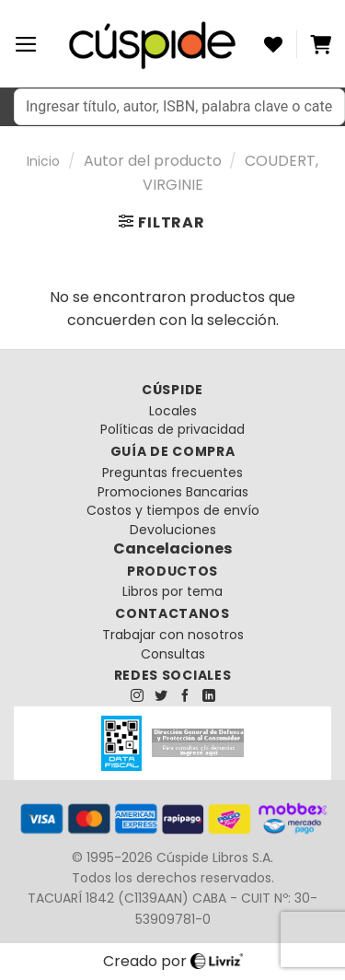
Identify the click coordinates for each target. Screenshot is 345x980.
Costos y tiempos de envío (173, 510)
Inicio (43, 161)
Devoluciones (173, 530)
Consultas (173, 654)
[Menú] (26, 44)
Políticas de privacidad (172, 429)
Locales (173, 411)
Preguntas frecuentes (172, 472)
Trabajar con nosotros (173, 635)
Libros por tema (172, 591)
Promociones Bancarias (173, 492)
